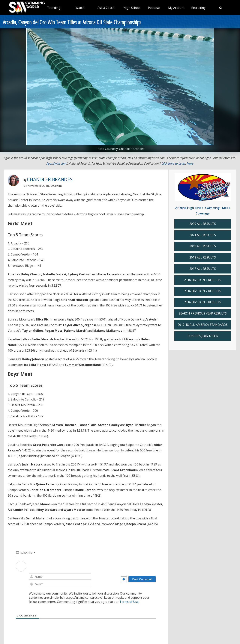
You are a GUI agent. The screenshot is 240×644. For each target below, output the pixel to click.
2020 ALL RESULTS (203, 224)
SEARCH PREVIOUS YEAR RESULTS (203, 313)
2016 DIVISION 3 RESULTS (203, 302)
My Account (176, 8)
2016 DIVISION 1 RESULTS (203, 280)
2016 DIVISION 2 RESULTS (203, 291)
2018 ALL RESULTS (203, 257)
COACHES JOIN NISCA (203, 336)
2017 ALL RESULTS (203, 269)
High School (132, 8)
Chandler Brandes (50, 179)
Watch (80, 8)
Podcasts (154, 8)
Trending (54, 8)
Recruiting (198, 8)
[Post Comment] (142, 579)
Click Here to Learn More (177, 164)
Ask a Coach (106, 8)
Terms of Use (129, 602)
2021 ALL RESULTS (203, 235)
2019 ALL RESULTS (203, 246)
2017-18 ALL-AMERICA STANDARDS (203, 325)
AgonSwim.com (56, 164)
